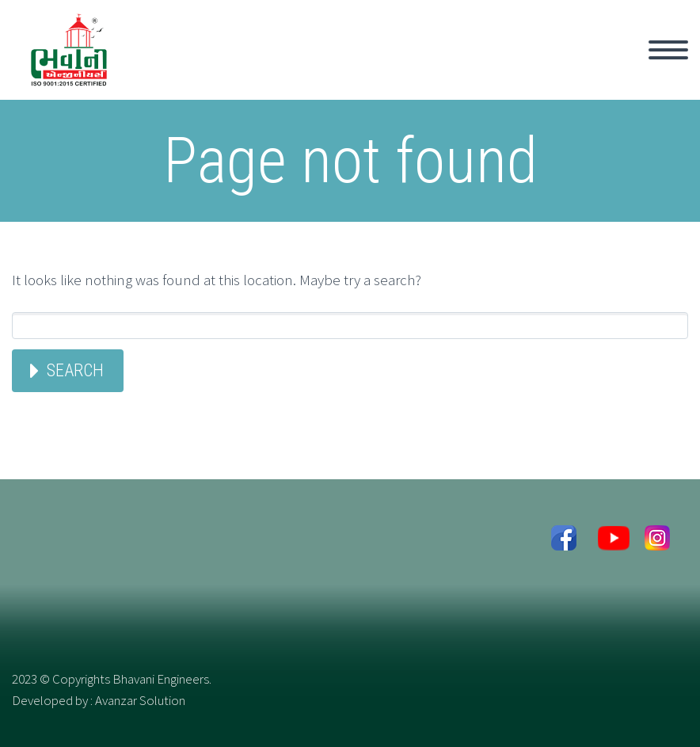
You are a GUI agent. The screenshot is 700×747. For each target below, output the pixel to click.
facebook (563, 543)
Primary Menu (668, 50)
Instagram (656, 543)
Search (75, 370)
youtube (610, 543)
